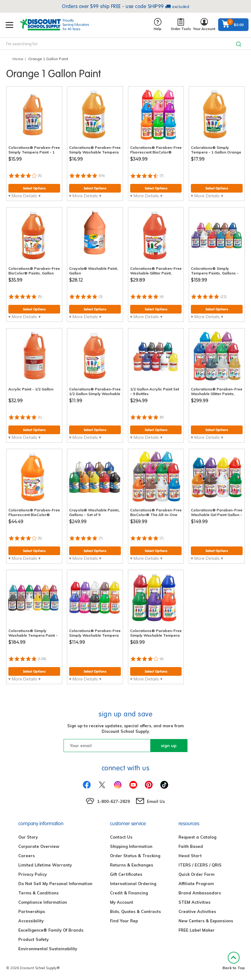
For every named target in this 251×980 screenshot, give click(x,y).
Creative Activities (197, 911)
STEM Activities (194, 902)
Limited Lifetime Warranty (45, 865)
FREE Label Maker (197, 930)
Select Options (34, 188)
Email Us (156, 801)
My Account (122, 902)
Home (18, 59)
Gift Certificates (126, 874)
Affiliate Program (196, 884)
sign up (169, 746)
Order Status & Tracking (135, 856)
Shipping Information (131, 846)
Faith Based (191, 846)
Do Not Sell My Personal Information (55, 884)
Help (158, 25)
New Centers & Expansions (206, 921)
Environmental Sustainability (48, 949)
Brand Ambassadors (200, 893)
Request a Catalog (197, 837)
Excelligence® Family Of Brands (51, 930)
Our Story (28, 837)
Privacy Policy (33, 874)
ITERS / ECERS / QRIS (200, 865)
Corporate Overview (39, 846)
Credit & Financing (129, 893)
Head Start (190, 856)
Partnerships (32, 911)
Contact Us (121, 837)
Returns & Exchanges (132, 865)
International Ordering (133, 884)
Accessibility (31, 921)
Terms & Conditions (38, 893)
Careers (26, 856)
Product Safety (33, 939)
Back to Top (234, 961)
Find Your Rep (124, 921)
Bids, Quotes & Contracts (135, 911)
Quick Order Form (196, 874)
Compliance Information (43, 902)
